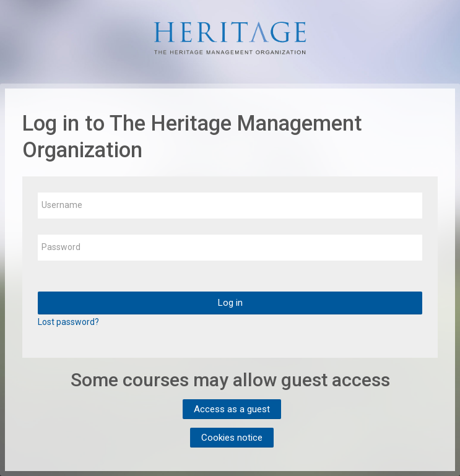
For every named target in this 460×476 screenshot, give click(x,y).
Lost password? (68, 322)
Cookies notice (232, 438)
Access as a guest (232, 409)
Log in (230, 303)
